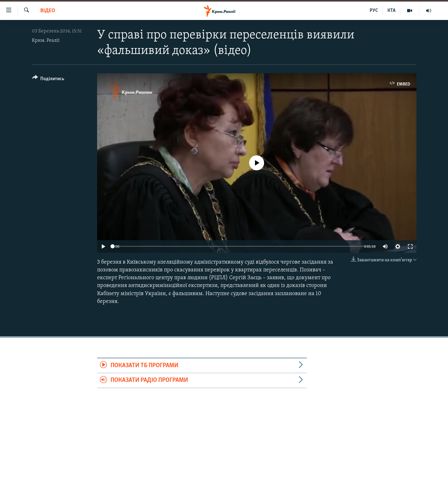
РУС (374, 11)
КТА (391, 11)
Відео (48, 11)
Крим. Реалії (46, 41)
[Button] (48, 80)
